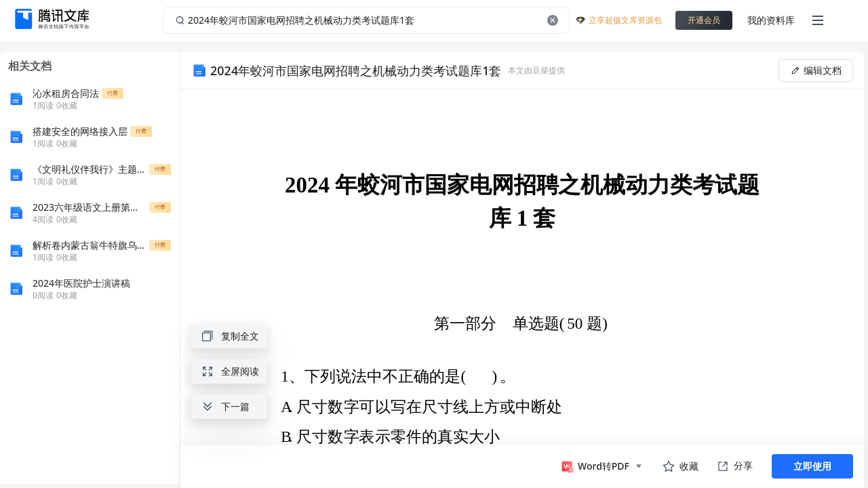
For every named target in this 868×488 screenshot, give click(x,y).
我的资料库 (771, 20)
